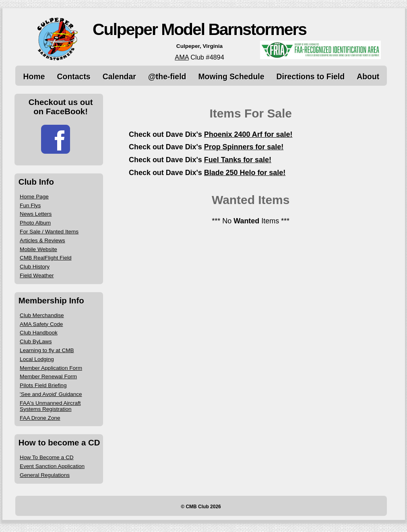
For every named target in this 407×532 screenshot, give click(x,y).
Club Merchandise (42, 315)
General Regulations (45, 475)
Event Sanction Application (52, 466)
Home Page (34, 197)
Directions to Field (311, 76)
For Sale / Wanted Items (49, 232)
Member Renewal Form (48, 376)
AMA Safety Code (41, 324)
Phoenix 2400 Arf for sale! (248, 134)
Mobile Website (38, 249)
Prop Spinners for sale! (244, 147)
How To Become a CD (46, 457)
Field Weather (37, 275)
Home (34, 76)
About (368, 76)
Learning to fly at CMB (47, 350)
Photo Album (35, 223)
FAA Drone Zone (40, 418)
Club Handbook (39, 333)
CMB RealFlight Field (45, 258)
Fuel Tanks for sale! (238, 160)
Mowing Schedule (231, 76)
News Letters (36, 214)
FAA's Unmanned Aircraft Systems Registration (50, 406)
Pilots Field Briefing (43, 385)
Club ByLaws (36, 341)
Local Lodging (37, 359)
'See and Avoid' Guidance (51, 394)
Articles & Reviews (42, 240)
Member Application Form (51, 368)
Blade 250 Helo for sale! (245, 173)
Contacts (74, 76)
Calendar (119, 76)
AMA (182, 57)
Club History (35, 267)
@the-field (167, 76)
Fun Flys (30, 205)
